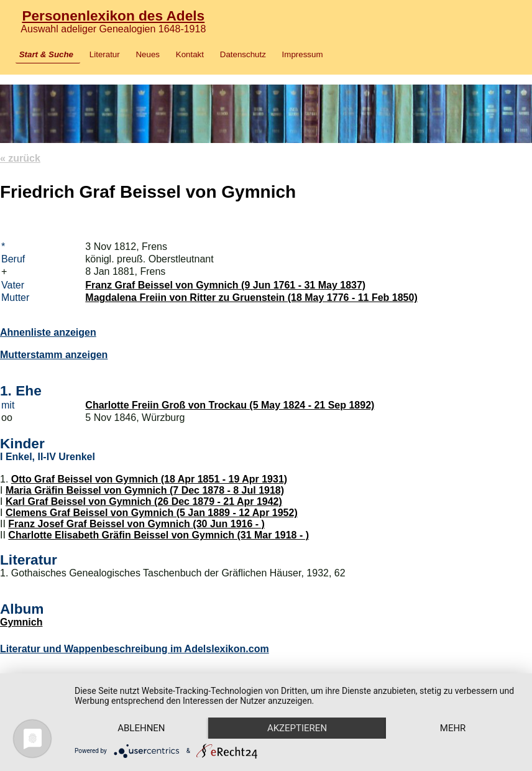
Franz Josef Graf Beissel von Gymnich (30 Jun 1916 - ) (136, 524)
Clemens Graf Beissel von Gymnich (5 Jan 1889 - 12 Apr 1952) (152, 513)
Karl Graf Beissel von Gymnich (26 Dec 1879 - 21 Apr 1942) (144, 501)
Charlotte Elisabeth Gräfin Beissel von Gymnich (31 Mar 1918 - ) (158, 535)
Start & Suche (46, 54)
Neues (148, 54)
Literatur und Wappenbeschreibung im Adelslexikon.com (135, 649)
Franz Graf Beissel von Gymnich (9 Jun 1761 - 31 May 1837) (225, 285)
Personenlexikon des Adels (113, 16)
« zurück (20, 158)
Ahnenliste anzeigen (48, 332)
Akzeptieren (297, 728)
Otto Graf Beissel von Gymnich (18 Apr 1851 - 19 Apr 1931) (149, 479)
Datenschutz (243, 54)
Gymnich (21, 622)
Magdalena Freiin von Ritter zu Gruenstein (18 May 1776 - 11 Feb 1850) (251, 298)
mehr (453, 728)
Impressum (303, 54)
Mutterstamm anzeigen (54, 355)
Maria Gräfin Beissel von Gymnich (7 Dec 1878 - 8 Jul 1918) (145, 490)
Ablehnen (141, 728)
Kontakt (190, 54)
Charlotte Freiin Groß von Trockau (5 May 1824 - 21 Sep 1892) (230, 405)
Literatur (105, 54)
